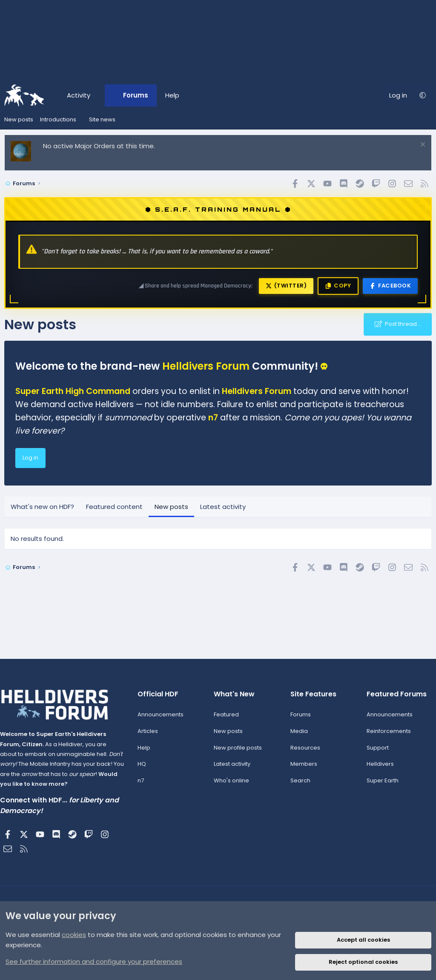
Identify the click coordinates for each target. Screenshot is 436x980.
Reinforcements (386, 736)
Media (298, 736)
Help (172, 95)
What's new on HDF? (42, 507)
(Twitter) (286, 286)
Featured (227, 719)
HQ (143, 769)
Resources (304, 752)
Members (303, 769)
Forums (136, 95)
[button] (98, 95)
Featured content (114, 507)
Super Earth (380, 785)
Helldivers (377, 769)
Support (375, 752)
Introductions (58, 119)
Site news (102, 119)
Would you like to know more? (67, 789)
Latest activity (223, 507)
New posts (19, 119)
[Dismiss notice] (422, 145)
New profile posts (238, 752)
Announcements (162, 719)
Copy (338, 286)
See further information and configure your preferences (94, 961)
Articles (149, 736)
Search (299, 785)
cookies (74, 935)
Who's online (232, 785)
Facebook (390, 286)
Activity (79, 95)
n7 (142, 785)
